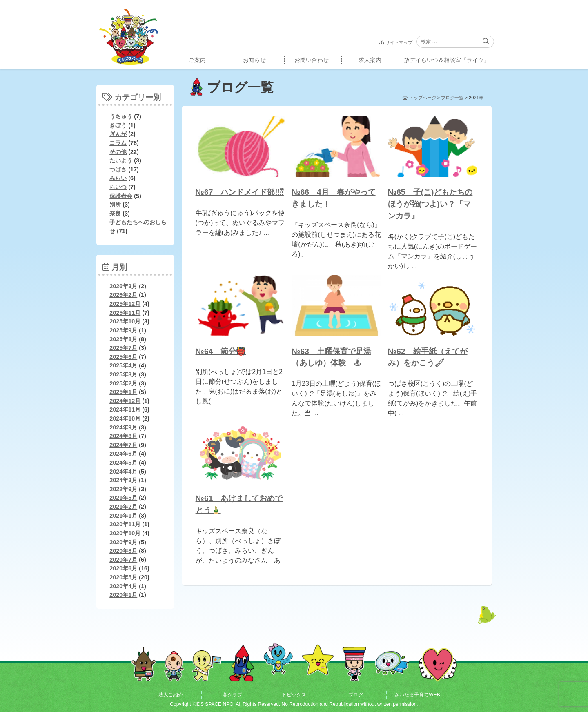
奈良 (115, 214)
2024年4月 (123, 472)
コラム (118, 143)
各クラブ (232, 695)
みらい (118, 178)
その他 (118, 152)
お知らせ (254, 60)
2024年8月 (123, 436)
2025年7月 (123, 348)
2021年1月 (123, 516)
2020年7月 (123, 560)
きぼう (118, 125)
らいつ (118, 187)
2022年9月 (123, 489)
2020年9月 (123, 542)
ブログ (356, 695)
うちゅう (121, 116)
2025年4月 (123, 365)
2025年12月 (125, 304)
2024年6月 (123, 454)
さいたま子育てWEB (417, 695)
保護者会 (121, 196)
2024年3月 (123, 480)
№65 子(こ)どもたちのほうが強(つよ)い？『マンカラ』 (430, 204)
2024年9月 (123, 427)
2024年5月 (123, 463)
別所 (115, 205)
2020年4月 (123, 586)
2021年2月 (123, 507)
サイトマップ (399, 42)
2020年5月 (123, 577)
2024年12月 (125, 401)
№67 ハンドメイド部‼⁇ (240, 192)
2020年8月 (123, 551)
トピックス (294, 695)
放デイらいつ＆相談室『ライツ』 (447, 60)
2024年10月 (125, 418)
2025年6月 (123, 357)
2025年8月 (123, 339)
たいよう (121, 160)
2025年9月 (123, 330)
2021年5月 (123, 498)
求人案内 (370, 60)
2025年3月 (123, 374)
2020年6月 (123, 568)
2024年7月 (123, 445)
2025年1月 (123, 392)
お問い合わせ (312, 60)
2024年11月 (125, 409)
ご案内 (197, 60)
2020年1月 (123, 595)
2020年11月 (125, 524)
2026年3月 (123, 286)
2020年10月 (125, 533)
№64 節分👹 (221, 351)
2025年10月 (125, 321)
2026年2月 (123, 295)
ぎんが (118, 134)
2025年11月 (125, 313)
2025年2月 (123, 383)
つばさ (118, 169)
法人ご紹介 (171, 695)
